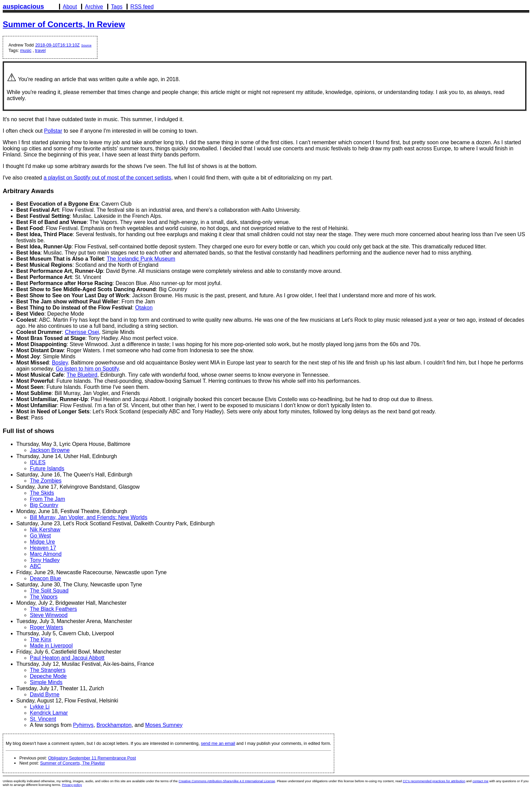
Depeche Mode (48, 676)
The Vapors (44, 597)
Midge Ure (42, 542)
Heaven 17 (43, 548)
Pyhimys (83, 725)
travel (40, 50)
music (26, 50)
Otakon (144, 308)
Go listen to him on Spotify (87, 369)
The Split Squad (49, 591)
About (70, 7)
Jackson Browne (50, 450)
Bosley (60, 363)
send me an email (218, 743)
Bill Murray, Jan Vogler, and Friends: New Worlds (89, 517)
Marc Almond (46, 554)
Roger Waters (46, 627)
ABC (35, 566)
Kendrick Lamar (49, 713)
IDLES (38, 462)
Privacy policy (72, 785)
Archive (94, 7)
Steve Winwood (49, 615)
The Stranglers (48, 670)
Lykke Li (40, 707)
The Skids (42, 493)
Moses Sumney (164, 725)
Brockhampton (114, 725)
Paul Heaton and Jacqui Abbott (67, 658)
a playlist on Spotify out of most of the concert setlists (107, 178)
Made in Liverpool (51, 646)
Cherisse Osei (82, 332)
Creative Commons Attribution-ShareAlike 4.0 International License (227, 781)
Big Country (44, 505)
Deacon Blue (45, 578)
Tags (117, 7)
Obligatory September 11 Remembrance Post (92, 758)
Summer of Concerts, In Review (64, 24)
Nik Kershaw (45, 530)
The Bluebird (82, 375)
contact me (481, 781)
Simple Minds (46, 682)
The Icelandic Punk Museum (141, 259)
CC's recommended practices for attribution (434, 781)
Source (86, 45)
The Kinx (41, 639)
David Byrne (45, 694)
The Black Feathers (53, 609)
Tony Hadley (45, 560)
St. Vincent (43, 719)
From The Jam (47, 499)
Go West (40, 536)
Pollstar (53, 131)
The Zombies (46, 481)
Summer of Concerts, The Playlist (72, 763)
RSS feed (142, 7)
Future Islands (47, 468)
